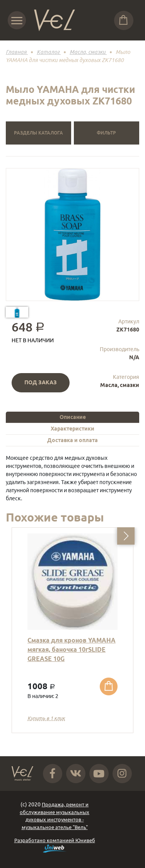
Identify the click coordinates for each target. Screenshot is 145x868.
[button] (126, 536)
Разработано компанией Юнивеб (55, 845)
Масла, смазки (120, 385)
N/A (134, 357)
